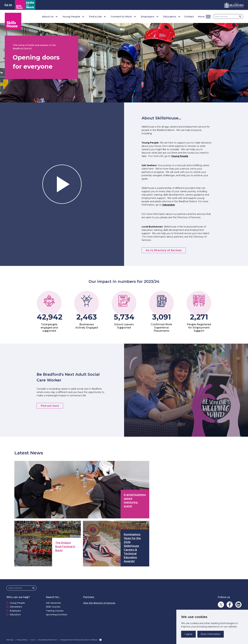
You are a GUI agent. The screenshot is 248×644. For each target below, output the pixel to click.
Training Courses (55, 611)
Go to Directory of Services (164, 250)
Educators (15, 614)
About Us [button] (48, 17)
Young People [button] (71, 17)
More (201, 17)
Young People (180, 156)
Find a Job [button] (95, 17)
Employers (15, 611)
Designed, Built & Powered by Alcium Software (81, 640)
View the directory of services (99, 603)
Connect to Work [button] (121, 17)
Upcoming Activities (57, 614)
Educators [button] (170, 17)
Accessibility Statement (48, 640)
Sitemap (10, 640)
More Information (211, 634)
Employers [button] (148, 17)
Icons (33, 640)
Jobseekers (16, 607)
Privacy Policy (22, 640)
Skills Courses (53, 607)
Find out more (50, 406)
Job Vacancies (53, 603)
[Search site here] (227, 17)
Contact (189, 17)
